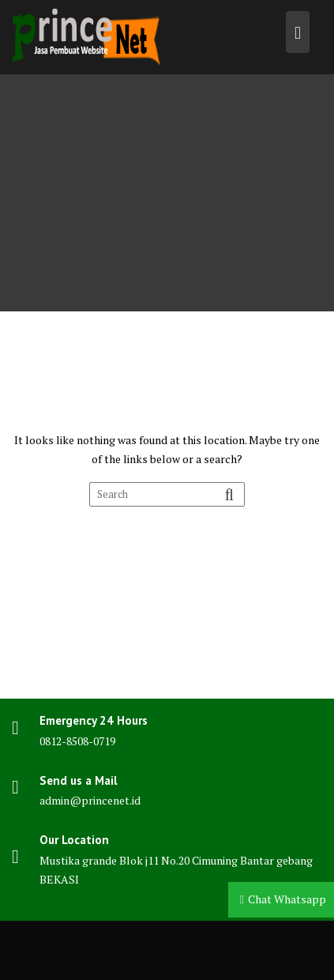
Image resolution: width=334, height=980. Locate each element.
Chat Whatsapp (287, 899)
